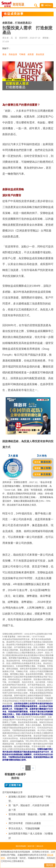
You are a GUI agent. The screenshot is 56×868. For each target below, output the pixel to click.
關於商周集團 (21, 846)
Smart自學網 (7, 4)
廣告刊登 (31, 846)
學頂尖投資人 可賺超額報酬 (24, 828)
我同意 (50, 865)
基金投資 (40, 54)
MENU (46, 5)
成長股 (31, 54)
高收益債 (13, 54)
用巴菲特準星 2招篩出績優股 (25, 823)
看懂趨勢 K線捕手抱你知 (15, 776)
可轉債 (22, 54)
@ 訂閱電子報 (13, 785)
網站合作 (40, 846)
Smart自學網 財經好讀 (19, 4)
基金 (4, 54)
